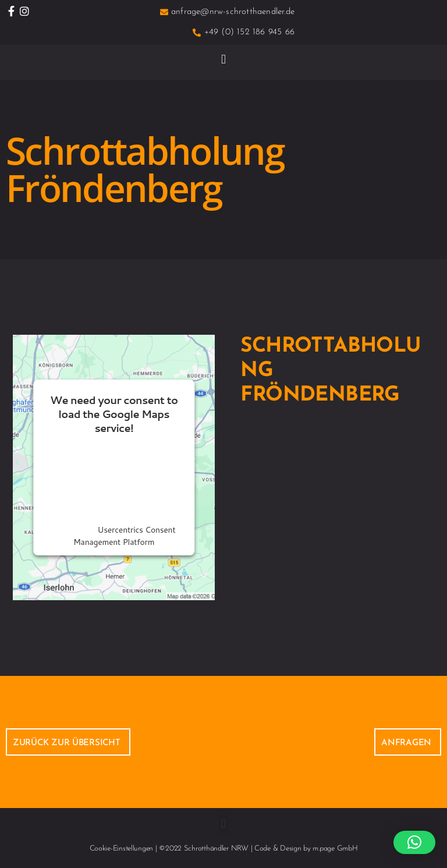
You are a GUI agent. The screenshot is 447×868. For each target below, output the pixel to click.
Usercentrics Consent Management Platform (124, 536)
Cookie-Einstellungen (122, 848)
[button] (224, 59)
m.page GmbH (335, 848)
